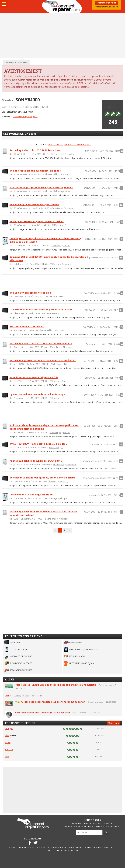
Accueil (62, 6)
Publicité (51, 850)
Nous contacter (71, 850)
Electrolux (70, 154)
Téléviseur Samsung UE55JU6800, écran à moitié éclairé (42, 478)
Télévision (58, 174)
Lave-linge (56, 246)
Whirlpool (71, 464)
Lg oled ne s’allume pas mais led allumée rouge (37, 394)
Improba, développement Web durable (64, 847)
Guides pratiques (21, 696)
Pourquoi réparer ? (107, 685)
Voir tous (114, 723)
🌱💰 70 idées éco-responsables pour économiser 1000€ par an (50, 702)
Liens (8, 696)
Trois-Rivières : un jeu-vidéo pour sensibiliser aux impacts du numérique (55, 685)
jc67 (7, 756)
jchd (7, 735)
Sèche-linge (57, 154)
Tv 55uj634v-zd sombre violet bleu (30, 293)
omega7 (9, 728)
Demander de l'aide (106, 3)
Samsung (69, 208)
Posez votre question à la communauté (70, 144)
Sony (67, 174)
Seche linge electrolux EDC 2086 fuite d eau (35, 150)
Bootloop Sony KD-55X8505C (27, 326)
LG (65, 225)
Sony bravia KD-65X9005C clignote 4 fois (34, 377)
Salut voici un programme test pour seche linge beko (41, 187)
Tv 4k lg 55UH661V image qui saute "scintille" (37, 221)
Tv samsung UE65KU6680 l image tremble (34, 204)
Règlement (110, 847)
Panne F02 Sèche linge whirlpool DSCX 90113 (36, 461)
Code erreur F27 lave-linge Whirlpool (31, 494)
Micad (8, 742)
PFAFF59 (9, 749)
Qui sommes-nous (26, 847)
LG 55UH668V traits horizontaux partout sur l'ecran (41, 309)
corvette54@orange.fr (25, 116)
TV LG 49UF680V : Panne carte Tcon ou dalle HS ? (38, 444)
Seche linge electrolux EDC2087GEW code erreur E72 (41, 343)
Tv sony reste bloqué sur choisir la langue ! (35, 171)
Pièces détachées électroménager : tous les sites (42, 713)
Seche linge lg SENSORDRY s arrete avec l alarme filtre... (43, 360)
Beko (69, 191)
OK (106, 832)
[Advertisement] (62, 35)
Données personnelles (95, 847)
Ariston (67, 246)
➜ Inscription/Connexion (106, 7)
